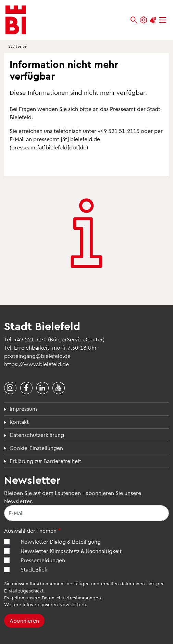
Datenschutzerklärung (37, 435)
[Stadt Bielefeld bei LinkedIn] (42, 388)
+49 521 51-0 (30, 339)
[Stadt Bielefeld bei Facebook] (26, 388)
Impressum (23, 409)
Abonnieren (24, 620)
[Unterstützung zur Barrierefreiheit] (153, 20)
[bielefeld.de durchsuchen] (134, 20)
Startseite (17, 46)
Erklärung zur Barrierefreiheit (45, 461)
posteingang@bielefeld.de (37, 356)
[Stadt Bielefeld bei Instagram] (10, 388)
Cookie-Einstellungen (36, 448)
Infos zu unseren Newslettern (54, 604)
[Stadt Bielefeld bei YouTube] (59, 388)
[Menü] (163, 20)
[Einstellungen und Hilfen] (144, 20)
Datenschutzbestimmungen (71, 597)
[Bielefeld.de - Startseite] (16, 20)
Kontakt (19, 422)
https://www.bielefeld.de (36, 364)
